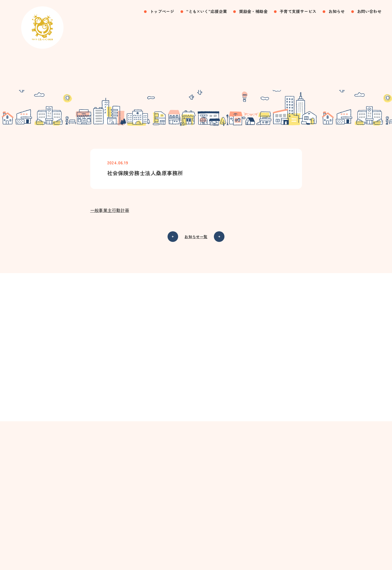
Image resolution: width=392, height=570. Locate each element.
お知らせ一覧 (196, 239)
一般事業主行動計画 (110, 212)
